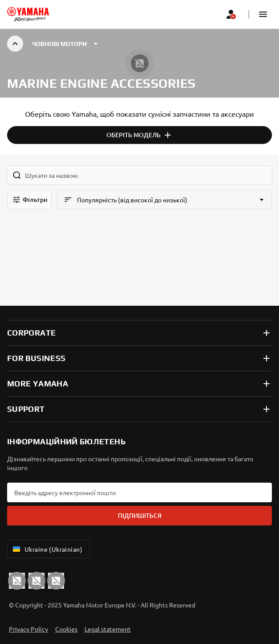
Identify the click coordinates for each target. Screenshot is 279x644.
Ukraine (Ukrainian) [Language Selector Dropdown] (47, 549)
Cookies (66, 629)
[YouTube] (17, 581)
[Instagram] (56, 581)
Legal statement (108, 629)
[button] (263, 14)
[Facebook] (36, 581)
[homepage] (28, 14)
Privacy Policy (28, 629)
